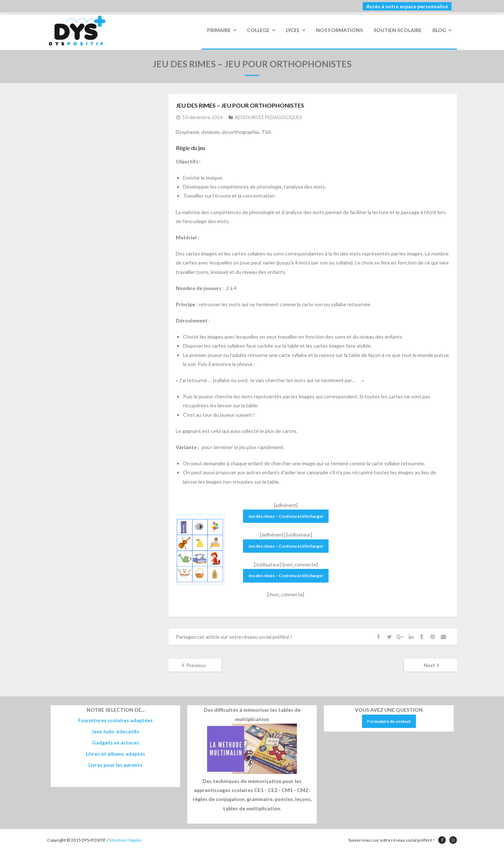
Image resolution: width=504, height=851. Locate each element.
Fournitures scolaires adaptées (115, 720)
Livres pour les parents (115, 765)
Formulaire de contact (389, 721)
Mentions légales (125, 840)
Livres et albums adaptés (116, 754)
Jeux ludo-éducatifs (115, 731)
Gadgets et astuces (116, 743)
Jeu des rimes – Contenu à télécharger (286, 516)
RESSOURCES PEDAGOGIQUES (269, 118)
